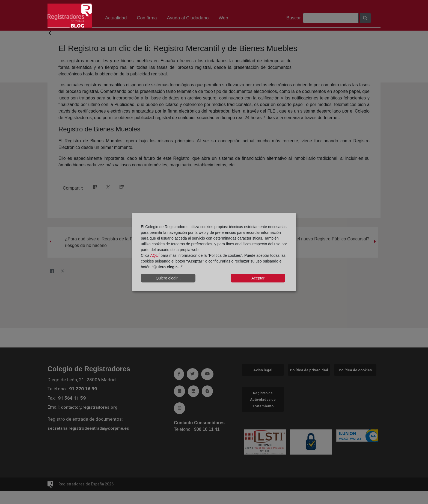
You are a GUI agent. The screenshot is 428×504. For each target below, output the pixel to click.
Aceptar (258, 278)
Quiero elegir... (168, 278)
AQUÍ (155, 255)
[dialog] (214, 252)
